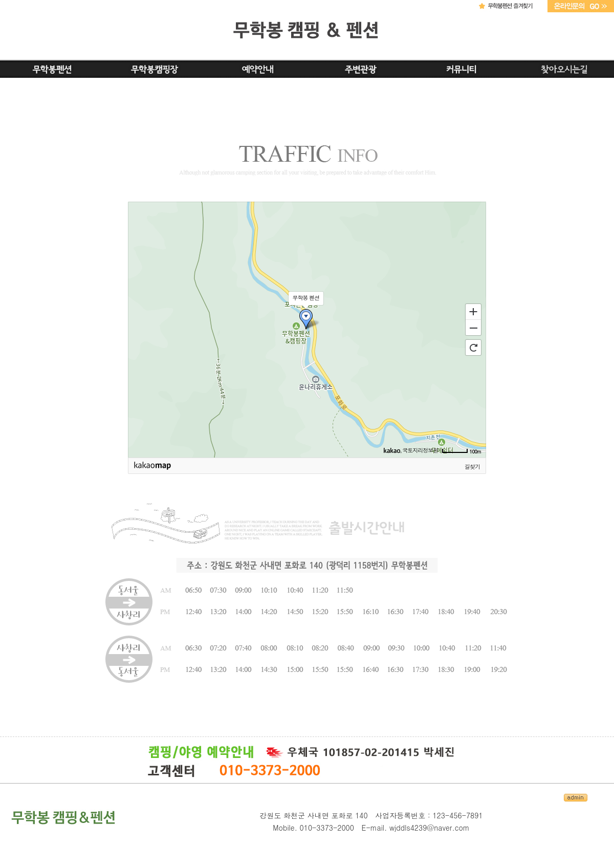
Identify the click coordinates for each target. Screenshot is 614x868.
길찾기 (472, 466)
